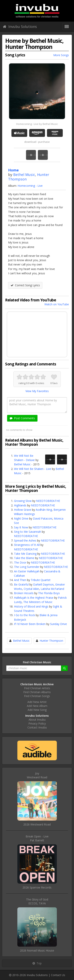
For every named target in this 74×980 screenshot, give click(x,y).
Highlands (20, 505)
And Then (20, 580)
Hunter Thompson (51, 641)
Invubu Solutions (20, 27)
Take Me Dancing (25, 554)
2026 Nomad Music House (37, 950)
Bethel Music (24, 175)
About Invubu (37, 720)
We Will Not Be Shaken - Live (33, 469)
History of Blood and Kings (31, 606)
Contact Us (58, 975)
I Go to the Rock (24, 615)
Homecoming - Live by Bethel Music (37, 124)
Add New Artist (37, 702)
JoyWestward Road (37, 775)
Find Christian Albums (37, 692)
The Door (20, 562)
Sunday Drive (59, 624)
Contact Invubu (37, 727)
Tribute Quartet (41, 580)
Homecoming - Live (30, 186)
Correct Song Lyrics (25, 285)
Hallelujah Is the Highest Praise (34, 598)
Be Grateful (21, 584)
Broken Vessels (24, 593)
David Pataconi (43, 518)
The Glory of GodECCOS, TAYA (37, 901)
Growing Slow (23, 501)
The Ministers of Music (38, 602)
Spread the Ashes (25, 540)
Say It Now (21, 527)
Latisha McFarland (52, 589)
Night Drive (21, 518)
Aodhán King (44, 510)
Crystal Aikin (31, 589)
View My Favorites (37, 391)
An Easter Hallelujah (27, 571)
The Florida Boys (49, 593)
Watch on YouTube (57, 304)
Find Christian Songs (37, 696)
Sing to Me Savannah (28, 532)
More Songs (61, 55)
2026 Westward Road (37, 824)
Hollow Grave (23, 510)
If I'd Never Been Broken (30, 624)
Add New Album (37, 706)
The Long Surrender (27, 567)
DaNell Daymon (43, 584)
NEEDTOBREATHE (48, 501)
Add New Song (37, 710)
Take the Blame (24, 558)
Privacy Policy (37, 723)
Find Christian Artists (37, 688)
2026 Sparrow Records (37, 887)
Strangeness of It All (27, 545)
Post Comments (22, 418)
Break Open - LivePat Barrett (37, 838)
